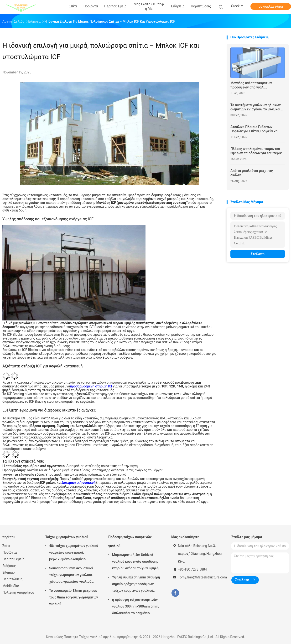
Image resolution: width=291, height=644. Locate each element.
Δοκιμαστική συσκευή (79, 483)
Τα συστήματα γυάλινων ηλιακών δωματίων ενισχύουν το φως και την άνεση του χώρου (256, 107)
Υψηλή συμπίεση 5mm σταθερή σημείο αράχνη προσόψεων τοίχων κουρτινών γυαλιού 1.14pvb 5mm (136, 585)
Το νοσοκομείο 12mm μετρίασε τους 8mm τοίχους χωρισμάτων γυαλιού (74, 597)
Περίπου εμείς (13, 559)
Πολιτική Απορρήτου (18, 592)
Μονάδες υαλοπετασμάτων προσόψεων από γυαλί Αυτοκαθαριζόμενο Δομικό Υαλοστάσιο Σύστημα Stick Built (254, 85)
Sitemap (8, 572)
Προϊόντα (10, 552)
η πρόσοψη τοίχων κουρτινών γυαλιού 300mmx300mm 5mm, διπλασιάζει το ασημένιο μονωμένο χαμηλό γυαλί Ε (136, 607)
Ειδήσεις (9, 566)
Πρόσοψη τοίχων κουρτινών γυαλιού (130, 541)
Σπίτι (6, 546)
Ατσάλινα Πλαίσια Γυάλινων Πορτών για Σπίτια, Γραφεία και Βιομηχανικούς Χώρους (255, 129)
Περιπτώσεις (13, 579)
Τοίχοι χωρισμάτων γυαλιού (67, 537)
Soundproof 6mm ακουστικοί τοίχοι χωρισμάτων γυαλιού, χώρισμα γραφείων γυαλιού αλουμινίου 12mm (71, 576)
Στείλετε (258, 254)
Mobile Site (11, 586)
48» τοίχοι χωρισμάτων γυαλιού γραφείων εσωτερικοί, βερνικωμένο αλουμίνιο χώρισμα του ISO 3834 (74, 553)
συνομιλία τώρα (271, 6)
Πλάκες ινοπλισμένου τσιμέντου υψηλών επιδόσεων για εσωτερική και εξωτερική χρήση (257, 151)
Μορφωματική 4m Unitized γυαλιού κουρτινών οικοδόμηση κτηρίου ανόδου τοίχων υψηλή (136, 562)
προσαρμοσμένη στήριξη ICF (91, 386)
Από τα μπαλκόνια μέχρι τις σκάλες (252, 173)
